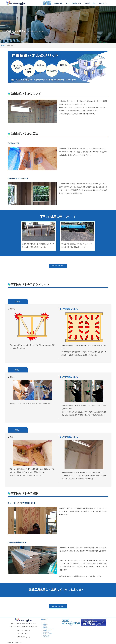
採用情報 (45, 627)
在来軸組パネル (76, 3)
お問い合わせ (46, 635)
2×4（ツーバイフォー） (49, 629)
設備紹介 (45, 626)
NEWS (95, 3)
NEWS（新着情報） (48, 634)
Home (3, 45)
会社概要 (45, 624)
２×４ (68, 3)
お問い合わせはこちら (58, 266)
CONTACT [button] (103, 3)
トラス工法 (87, 3)
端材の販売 (46, 637)
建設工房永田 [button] (59, 3)
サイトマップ (44, 619)
